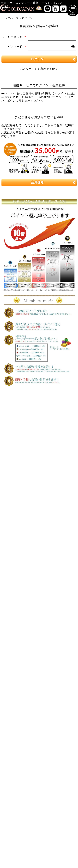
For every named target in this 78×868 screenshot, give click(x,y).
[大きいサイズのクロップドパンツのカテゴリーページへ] (58, 525)
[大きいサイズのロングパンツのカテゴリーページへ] (20, 536)
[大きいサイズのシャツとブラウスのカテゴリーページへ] (20, 461)
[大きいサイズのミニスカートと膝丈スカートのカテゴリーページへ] (20, 557)
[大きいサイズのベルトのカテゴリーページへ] (58, 629)
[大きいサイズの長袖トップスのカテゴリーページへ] (58, 451)
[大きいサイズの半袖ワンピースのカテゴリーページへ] (58, 482)
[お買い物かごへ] (56, 10)
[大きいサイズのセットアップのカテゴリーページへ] (20, 619)
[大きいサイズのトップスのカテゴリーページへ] (39, 440)
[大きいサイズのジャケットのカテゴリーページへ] (58, 577)
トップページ (10, 19)
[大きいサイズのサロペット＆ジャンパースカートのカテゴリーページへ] (58, 493)
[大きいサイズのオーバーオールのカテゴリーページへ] (20, 505)
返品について (47, 802)
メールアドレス (14, 38)
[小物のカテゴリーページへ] (20, 629)
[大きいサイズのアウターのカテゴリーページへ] (39, 567)
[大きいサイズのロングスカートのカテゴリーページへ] (58, 557)
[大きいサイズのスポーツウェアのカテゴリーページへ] (58, 609)
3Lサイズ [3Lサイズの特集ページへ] (39, 412)
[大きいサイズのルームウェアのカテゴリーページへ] (58, 619)
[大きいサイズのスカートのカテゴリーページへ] (39, 546)
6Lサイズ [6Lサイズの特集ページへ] (39, 421)
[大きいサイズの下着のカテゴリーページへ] (20, 639)
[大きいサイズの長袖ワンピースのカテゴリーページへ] (20, 482)
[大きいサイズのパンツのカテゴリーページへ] (39, 515)
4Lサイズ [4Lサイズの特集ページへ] (65, 412)
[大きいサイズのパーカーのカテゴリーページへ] (20, 588)
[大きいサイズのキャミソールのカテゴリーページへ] (58, 461)
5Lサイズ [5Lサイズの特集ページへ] (13, 421)
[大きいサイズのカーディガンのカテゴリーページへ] (20, 577)
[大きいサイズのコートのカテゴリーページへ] (58, 588)
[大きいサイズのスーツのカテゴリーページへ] (20, 609)
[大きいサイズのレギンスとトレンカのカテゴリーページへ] (58, 536)
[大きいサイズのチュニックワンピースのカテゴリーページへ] (20, 492)
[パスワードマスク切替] (73, 47)
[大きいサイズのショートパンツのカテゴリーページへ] (20, 525)
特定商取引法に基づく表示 (20, 802)
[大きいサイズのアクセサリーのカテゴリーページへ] (58, 639)
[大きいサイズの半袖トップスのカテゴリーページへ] (20, 451)
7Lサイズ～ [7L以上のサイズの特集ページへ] (65, 421)
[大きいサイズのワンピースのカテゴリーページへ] (39, 471)
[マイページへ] (63, 10)
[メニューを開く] (73, 9)
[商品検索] (69, 669)
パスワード (17, 47)
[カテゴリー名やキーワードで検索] (31, 669)
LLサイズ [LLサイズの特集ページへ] (13, 412)
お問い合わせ (66, 802)
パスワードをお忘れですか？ (39, 69)
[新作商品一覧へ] (48, 10)
